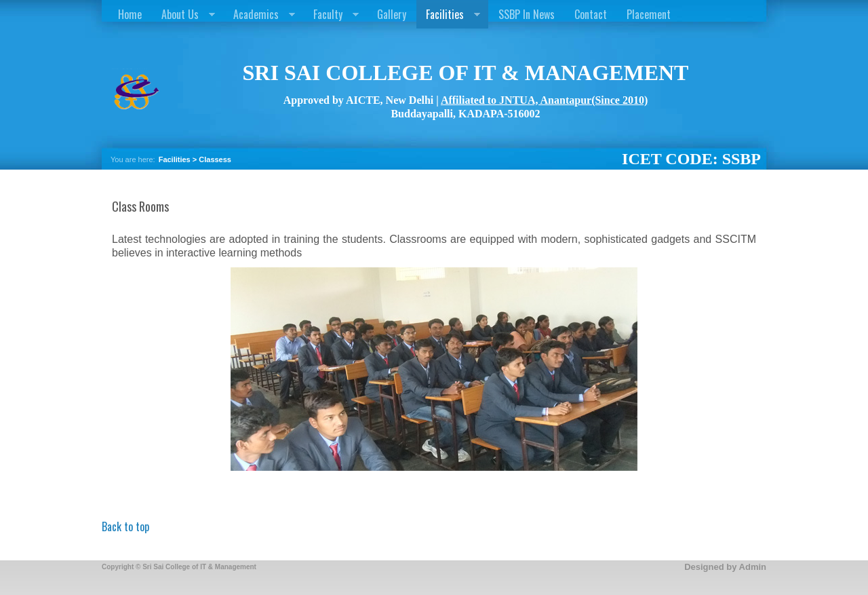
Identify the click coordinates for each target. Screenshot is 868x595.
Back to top (125, 526)
